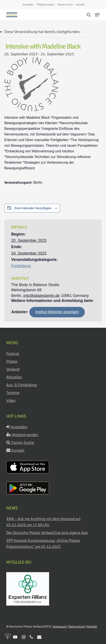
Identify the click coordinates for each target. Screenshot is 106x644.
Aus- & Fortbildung (22, 385)
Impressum (60, 627)
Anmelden (17, 427)
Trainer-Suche (20, 443)
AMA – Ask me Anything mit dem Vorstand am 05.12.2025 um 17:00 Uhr (43, 522)
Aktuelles (14, 377)
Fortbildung (21, 266)
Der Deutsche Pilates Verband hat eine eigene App (47, 533)
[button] (97, 15)
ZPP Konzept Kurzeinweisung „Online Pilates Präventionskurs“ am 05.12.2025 (43, 544)
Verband (13, 369)
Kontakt (15, 450)
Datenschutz (77, 627)
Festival (13, 354)
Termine (13, 393)
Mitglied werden (22, 435)
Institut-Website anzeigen (57, 312)
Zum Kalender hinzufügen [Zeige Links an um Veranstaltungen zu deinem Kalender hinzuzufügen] (33, 208)
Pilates (12, 361)
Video (11, 400)
